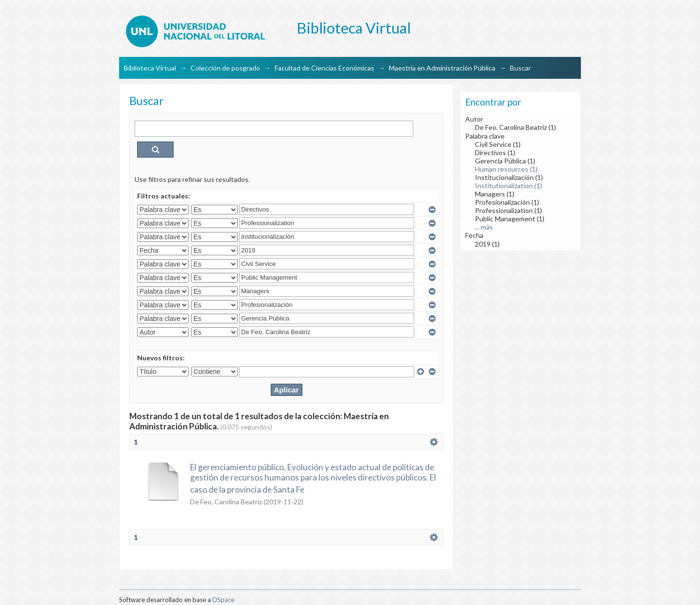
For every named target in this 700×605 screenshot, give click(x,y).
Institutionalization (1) (508, 186)
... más (484, 227)
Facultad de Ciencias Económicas (324, 68)
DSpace (223, 600)
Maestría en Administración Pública (442, 68)
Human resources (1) (506, 169)
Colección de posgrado (225, 68)
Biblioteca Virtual (150, 68)
